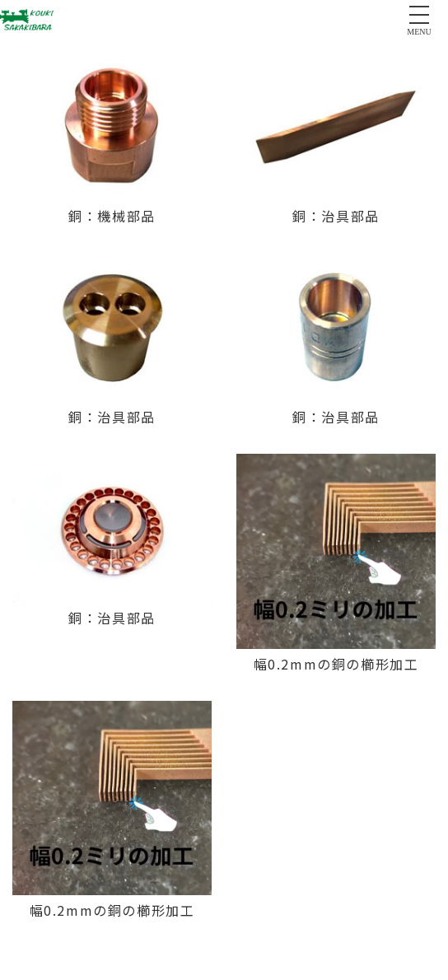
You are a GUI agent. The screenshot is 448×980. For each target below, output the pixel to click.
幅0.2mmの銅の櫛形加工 (336, 664)
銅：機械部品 (112, 216)
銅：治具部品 (336, 216)
